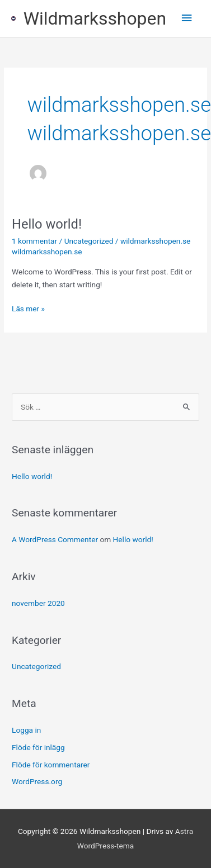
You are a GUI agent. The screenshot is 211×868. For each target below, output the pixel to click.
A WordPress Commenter (55, 539)
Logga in (26, 730)
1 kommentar (34, 241)
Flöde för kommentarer (51, 765)
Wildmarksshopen (95, 18)
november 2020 (38, 603)
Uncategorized (89, 241)
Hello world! (47, 224)
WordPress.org (37, 781)
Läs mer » (28, 308)
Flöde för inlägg (38, 747)
